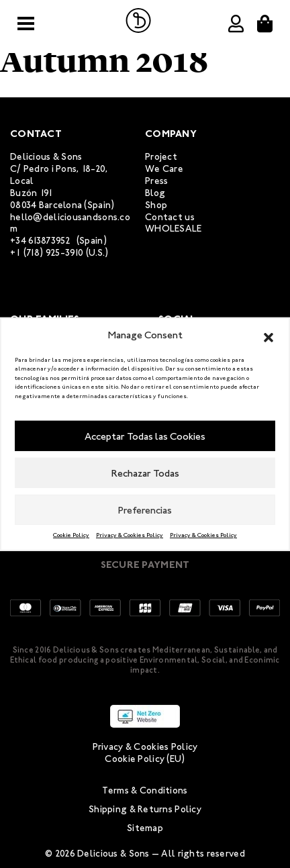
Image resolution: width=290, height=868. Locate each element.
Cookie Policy (71, 535)
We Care (164, 169)
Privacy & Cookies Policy (130, 535)
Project (161, 157)
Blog (155, 193)
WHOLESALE (174, 229)
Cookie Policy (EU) (145, 759)
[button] (269, 335)
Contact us (170, 217)
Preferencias (145, 510)
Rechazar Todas (145, 473)
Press (156, 181)
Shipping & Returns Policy (145, 809)
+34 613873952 (41, 241)
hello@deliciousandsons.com (70, 223)
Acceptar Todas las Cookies (145, 436)
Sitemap (145, 828)
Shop (156, 205)
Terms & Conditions (145, 790)
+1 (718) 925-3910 (47, 253)
